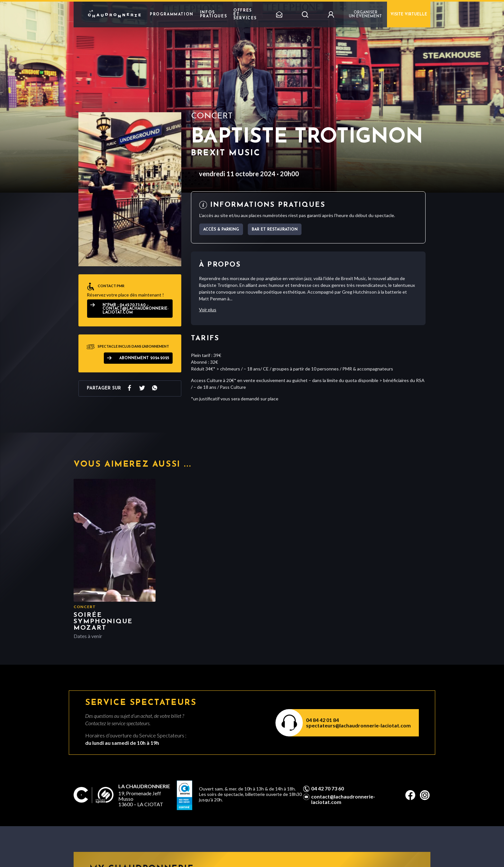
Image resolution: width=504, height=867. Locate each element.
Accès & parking (221, 230)
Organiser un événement (365, 14)
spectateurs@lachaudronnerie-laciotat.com (358, 725)
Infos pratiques (213, 14)
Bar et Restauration (275, 230)
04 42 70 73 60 (328, 789)
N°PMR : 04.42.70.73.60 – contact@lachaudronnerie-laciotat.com (135, 309)
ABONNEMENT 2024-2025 (144, 358)
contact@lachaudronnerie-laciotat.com (343, 799)
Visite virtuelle (409, 14)
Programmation (172, 14)
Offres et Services (245, 14)
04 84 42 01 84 (322, 720)
